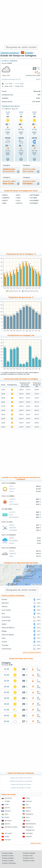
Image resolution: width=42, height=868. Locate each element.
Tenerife (4, 642)
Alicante (4, 599)
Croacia (29, 801)
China (28, 798)
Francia (8, 811)
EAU (27, 805)
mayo (18, 195)
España (29, 53)
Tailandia (29, 833)
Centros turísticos (10, 53)
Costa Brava (6, 617)
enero (5, 195)
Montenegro (31, 824)
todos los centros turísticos (32, 652)
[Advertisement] (21, 22)
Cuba (7, 805)
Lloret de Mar (6, 621)
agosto (19, 203)
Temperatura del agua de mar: (11, 79)
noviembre (34, 201)
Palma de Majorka (8, 635)
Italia (28, 817)
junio (3, 109)
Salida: (7, 84)
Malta (28, 821)
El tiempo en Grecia (28, 858)
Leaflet (33, 585)
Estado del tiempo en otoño (21, 788)
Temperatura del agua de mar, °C (21, 297)
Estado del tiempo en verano (21, 784)
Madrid (4, 624)
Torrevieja (5, 645)
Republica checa (11, 827)
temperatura (9, 170)
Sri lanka (8, 833)
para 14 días (9, 183)
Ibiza (3, 614)
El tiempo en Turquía (8, 856)
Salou (4, 638)
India (7, 814)
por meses (29, 183)
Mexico (8, 824)
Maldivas (8, 821)
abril (4, 203)
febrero (6, 198)
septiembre (35, 195)
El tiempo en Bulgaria (8, 858)
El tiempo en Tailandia (29, 853)
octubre (34, 198)
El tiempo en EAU (28, 856)
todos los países (36, 843)
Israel (7, 817)
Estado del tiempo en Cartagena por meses (21, 191)
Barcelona (5, 603)
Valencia (5, 606)
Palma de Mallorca (8, 628)
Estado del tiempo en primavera (21, 781)
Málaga (4, 631)
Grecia (28, 811)
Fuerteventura (6, 649)
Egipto (7, 808)
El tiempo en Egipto (7, 853)
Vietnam (8, 840)
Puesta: (17, 84)
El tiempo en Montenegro (9, 863)
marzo (5, 201)
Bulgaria (8, 798)
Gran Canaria (6, 610)
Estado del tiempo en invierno (21, 778)
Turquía (29, 837)
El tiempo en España (8, 861)
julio (18, 201)
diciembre (34, 203)
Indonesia (29, 814)
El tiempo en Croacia (29, 861)
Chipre (7, 801)
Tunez (7, 837)
